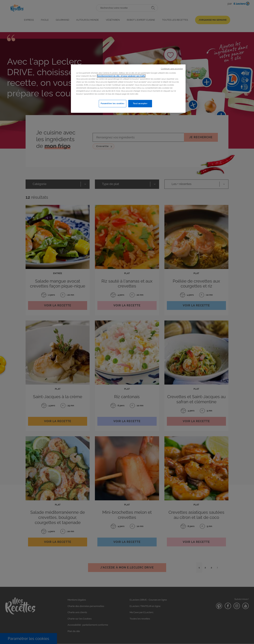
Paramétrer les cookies (113, 103)
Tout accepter (140, 103)
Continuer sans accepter (172, 69)
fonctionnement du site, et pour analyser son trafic (121, 76)
